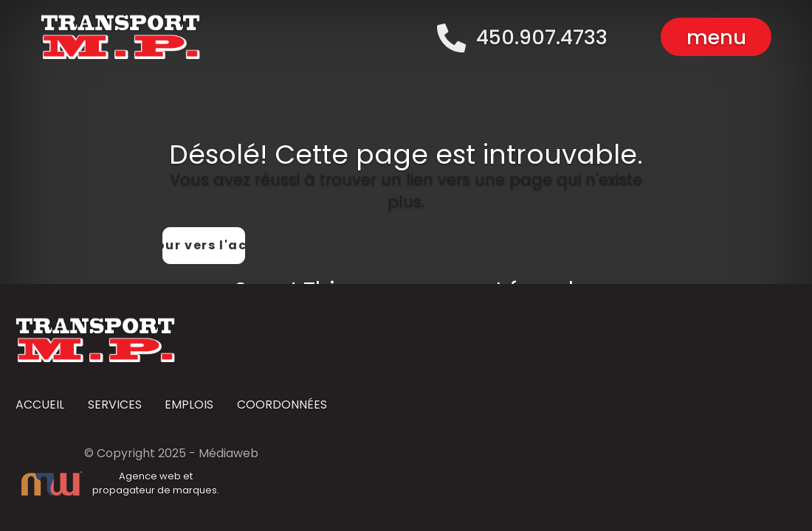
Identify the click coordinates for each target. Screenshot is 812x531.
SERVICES (115, 405)
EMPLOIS (189, 405)
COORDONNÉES (282, 405)
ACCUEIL (40, 405)
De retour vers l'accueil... (204, 245)
